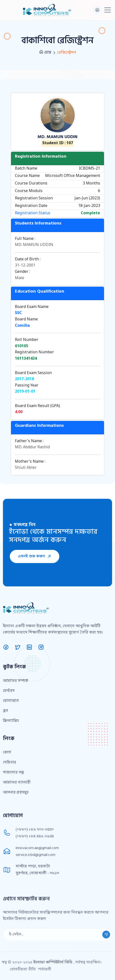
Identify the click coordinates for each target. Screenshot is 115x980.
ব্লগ (5, 735)
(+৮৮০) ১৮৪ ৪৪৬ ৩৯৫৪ (35, 858)
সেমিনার (10, 786)
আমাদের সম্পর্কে (16, 704)
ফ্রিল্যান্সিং (11, 745)
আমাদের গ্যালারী (17, 806)
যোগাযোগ (11, 725)
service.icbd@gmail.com (36, 877)
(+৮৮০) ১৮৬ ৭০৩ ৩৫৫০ (35, 852)
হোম (45, 52)
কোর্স (7, 776)
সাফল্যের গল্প (13, 796)
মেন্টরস (9, 715)
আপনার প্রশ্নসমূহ (16, 816)
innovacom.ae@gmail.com (37, 870)
